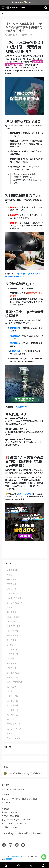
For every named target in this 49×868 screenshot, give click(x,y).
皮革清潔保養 (12, 654)
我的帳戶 (21, 789)
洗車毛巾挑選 (12, 649)
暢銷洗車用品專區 (25, 494)
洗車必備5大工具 (14, 729)
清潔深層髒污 (12, 663)
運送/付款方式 (15, 799)
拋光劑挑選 (12, 640)
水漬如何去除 (12, 696)
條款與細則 (6, 803)
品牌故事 (5, 789)
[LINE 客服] (44, 857)
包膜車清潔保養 (13, 738)
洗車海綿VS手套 (14, 626)
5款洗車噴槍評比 (14, 617)
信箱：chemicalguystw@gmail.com (16, 820)
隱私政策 (25, 799)
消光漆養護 (12, 612)
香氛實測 (11, 691)
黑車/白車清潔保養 (15, 682)
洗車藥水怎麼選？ (14, 603)
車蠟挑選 (11, 575)
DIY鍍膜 (10, 645)
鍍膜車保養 (12, 668)
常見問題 (5, 799)
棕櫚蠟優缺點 (12, 593)
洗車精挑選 (12, 579)
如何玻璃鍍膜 (12, 677)
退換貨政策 (33, 799)
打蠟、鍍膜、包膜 (14, 607)
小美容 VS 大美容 (14, 598)
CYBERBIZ (8, 859)
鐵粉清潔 (11, 719)
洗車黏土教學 (12, 687)
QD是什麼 (11, 621)
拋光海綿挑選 (12, 715)
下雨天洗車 (12, 584)
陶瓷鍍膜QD (21, 407)
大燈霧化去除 (12, 705)
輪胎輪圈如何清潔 (14, 635)
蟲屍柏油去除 (12, 701)
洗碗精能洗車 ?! (13, 724)
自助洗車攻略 (12, 570)
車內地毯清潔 (12, 710)
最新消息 (13, 789)
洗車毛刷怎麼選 (13, 673)
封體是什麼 (12, 589)
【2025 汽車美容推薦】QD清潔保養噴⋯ (23, 773)
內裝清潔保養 (12, 631)
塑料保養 (11, 659)
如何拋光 (11, 733)
